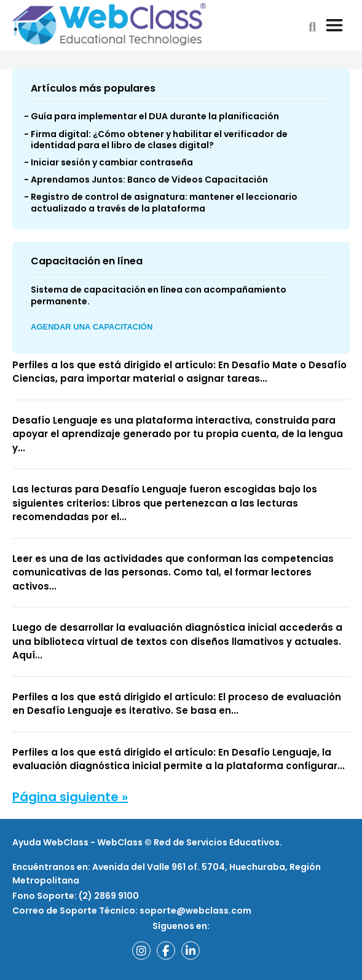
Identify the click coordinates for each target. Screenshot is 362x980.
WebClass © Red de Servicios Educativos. (190, 842)
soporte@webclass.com (195, 911)
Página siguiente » (70, 797)
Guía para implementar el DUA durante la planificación (155, 116)
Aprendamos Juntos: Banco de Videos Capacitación (149, 180)
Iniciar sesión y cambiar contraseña (112, 162)
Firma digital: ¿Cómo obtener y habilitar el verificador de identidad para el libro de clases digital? (159, 140)
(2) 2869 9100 (108, 896)
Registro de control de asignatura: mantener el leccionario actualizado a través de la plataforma (164, 202)
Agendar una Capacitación (92, 327)
